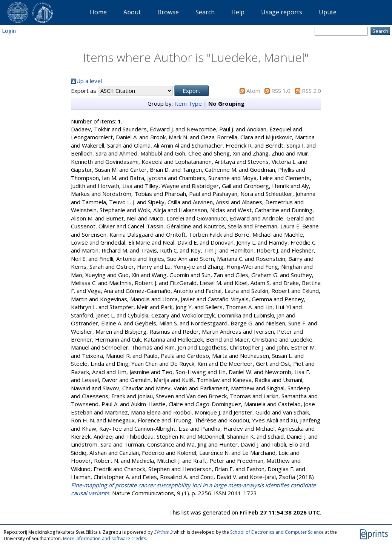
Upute (328, 12)
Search (205, 12)
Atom (253, 91)
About (132, 12)
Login (9, 31)
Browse (168, 12)
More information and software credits (105, 538)
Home (98, 12)
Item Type (188, 103)
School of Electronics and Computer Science (277, 532)
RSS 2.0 (311, 91)
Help (238, 12)
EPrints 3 (163, 532)
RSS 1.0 (281, 91)
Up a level (89, 81)
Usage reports (282, 12)
